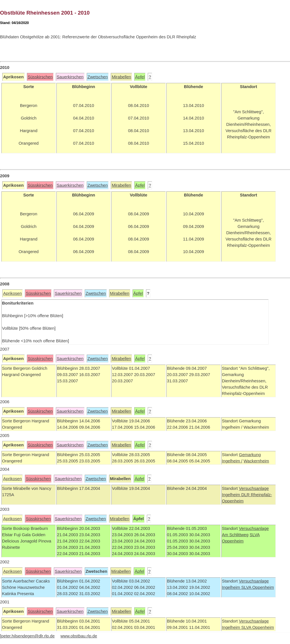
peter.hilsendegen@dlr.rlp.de (28, 636)
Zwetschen (98, 77)
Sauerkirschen (70, 77)
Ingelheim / (232, 461)
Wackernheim (256, 461)
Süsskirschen (40, 77)
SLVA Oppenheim (258, 587)
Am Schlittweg (235, 535)
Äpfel (140, 77)
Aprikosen (12, 293)
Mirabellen (121, 77)
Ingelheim (232, 495)
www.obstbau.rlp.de (79, 636)
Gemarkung (250, 455)
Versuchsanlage (254, 488)
